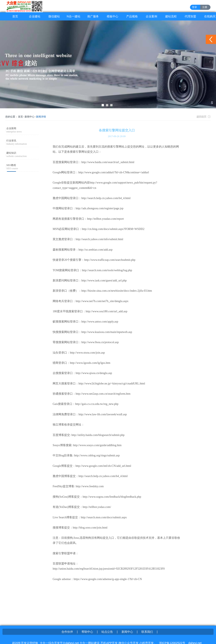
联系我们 (147, 632)
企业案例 (151, 16)
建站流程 (171, 16)
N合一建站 (73, 16)
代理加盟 (190, 16)
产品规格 (132, 16)
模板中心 (113, 16)
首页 (15, 16)
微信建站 (54, 16)
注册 (205, 7)
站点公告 (107, 632)
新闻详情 (41, 117)
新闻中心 (30, 117)
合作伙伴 (67, 632)
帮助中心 (87, 632)
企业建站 (35, 16)
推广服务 (93, 16)
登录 (194, 7)
